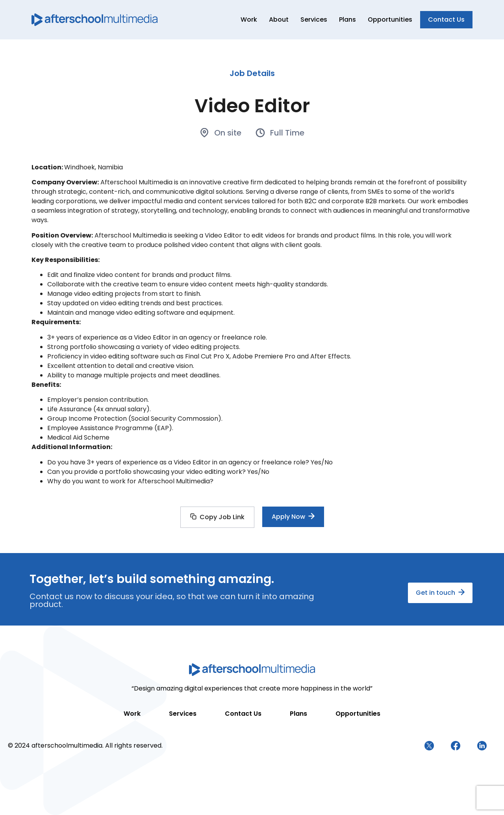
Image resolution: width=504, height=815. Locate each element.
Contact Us (243, 714)
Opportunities (390, 19)
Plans (347, 19)
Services (314, 19)
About (279, 19)
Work (249, 19)
